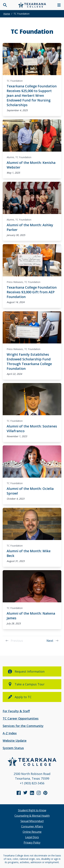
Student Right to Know (32, 810)
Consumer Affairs (32, 826)
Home (7, 14)
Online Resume (32, 832)
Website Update (15, 741)
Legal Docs (32, 837)
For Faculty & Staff (16, 711)
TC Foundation (15, 81)
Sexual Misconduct (32, 821)
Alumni (10, 157)
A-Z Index (10, 733)
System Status (13, 748)
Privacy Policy (32, 843)
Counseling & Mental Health (32, 816)
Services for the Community (23, 726)
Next (53, 640)
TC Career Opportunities (21, 718)
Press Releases (15, 282)
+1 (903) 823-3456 (32, 783)
